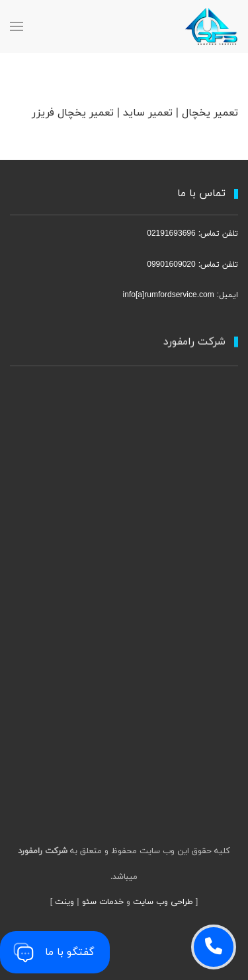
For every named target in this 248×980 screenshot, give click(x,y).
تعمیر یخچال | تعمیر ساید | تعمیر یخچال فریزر (135, 113)
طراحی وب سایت (163, 902)
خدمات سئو (103, 902)
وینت (64, 902)
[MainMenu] (17, 26)
